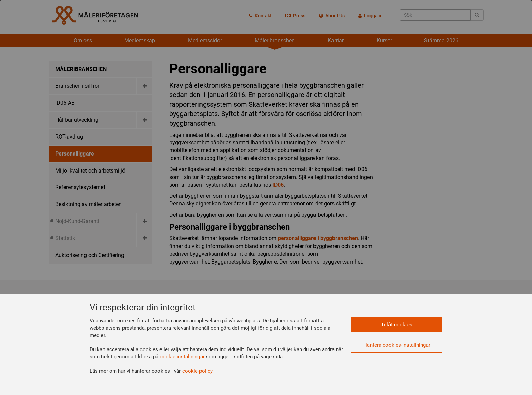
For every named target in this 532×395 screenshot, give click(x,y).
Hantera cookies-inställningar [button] (397, 345)
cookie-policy (197, 371)
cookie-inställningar (182, 357)
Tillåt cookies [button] (397, 325)
